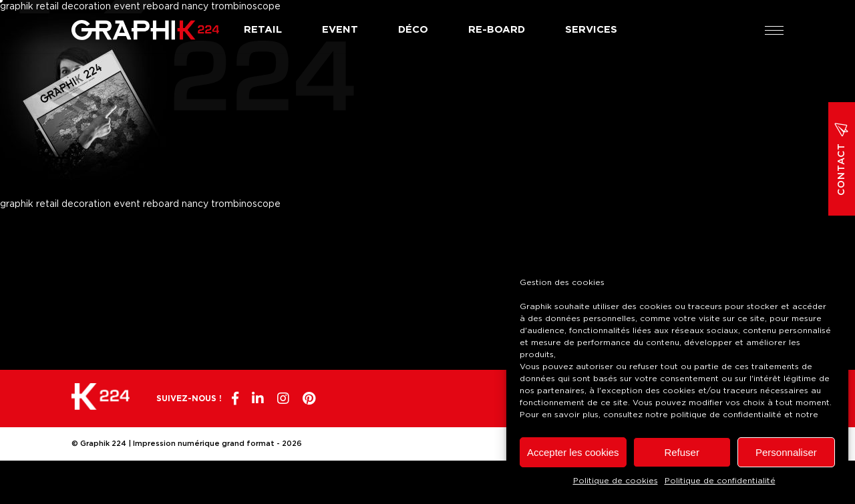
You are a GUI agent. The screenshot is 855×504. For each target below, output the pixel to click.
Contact (842, 159)
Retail (263, 30)
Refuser (682, 452)
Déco (413, 30)
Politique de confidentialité (720, 481)
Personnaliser (786, 452)
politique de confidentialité (726, 415)
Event (340, 30)
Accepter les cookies (573, 452)
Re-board (497, 30)
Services (591, 30)
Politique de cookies (616, 481)
